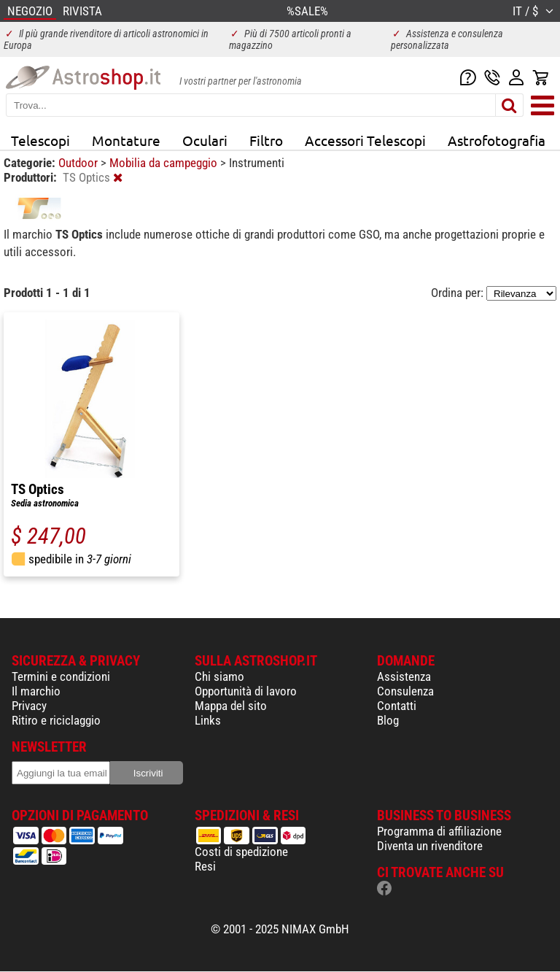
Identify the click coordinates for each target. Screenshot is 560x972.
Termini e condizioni (61, 676)
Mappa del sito (231, 706)
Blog (388, 720)
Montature (126, 140)
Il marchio (36, 691)
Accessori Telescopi (365, 140)
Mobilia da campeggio (165, 163)
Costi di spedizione (241, 852)
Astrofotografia (497, 140)
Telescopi (40, 140)
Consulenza (405, 691)
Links (208, 720)
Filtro (266, 140)
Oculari (205, 140)
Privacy (29, 706)
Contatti (397, 706)
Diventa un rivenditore (430, 846)
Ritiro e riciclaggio (56, 720)
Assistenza (404, 676)
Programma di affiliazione (439, 831)
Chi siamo (219, 676)
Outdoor (79, 163)
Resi (205, 866)
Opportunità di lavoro (246, 691)
